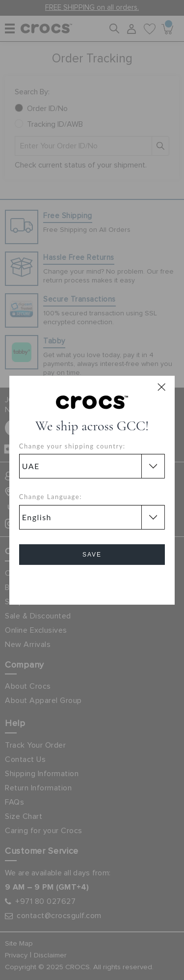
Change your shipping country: (72, 446)
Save (92, 555)
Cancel (92, 582)
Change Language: (51, 497)
